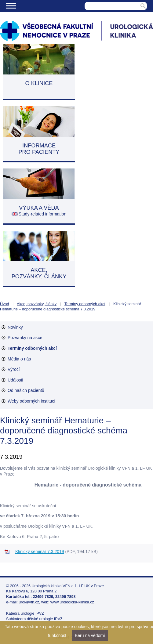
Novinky (15, 327)
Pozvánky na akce (25, 338)
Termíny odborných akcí (85, 304)
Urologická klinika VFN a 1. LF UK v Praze (68, 586)
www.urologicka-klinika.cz (72, 602)
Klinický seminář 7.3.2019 (40, 552)
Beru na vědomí (90, 635)
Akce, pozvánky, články (37, 304)
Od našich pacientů (26, 390)
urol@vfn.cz (29, 602)
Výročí (14, 369)
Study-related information (42, 214)
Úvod (4, 304)
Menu (11, 6)
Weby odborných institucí (31, 401)
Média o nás (19, 359)
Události (15, 380)
